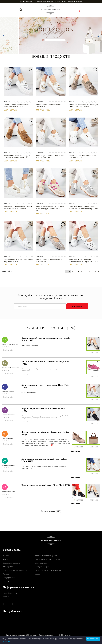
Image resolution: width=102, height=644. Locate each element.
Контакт (6, 574)
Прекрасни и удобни (30, 345)
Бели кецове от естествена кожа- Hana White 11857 (50, 157)
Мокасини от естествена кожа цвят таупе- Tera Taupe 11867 (83, 106)
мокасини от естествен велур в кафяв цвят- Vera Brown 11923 (17, 157)
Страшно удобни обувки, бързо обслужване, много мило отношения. (44, 370)
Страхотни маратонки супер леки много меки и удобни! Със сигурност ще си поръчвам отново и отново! (46, 417)
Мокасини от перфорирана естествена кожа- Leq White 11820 (83, 260)
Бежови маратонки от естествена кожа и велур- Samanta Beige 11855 (50, 208)
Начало (6, 556)
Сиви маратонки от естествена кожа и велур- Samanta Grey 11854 (83, 207)
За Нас (6, 559)
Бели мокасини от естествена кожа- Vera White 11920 (16, 106)
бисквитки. (6, 641)
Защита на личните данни (46, 556)
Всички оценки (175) (51, 511)
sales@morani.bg (10, 593)
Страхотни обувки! (29, 392)
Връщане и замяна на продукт (15, 570)
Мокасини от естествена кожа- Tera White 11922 (49, 106)
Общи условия (9, 578)
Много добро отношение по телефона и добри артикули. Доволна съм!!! (44, 467)
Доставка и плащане (11, 563)
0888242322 (8, 597)
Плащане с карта (42, 567)
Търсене (6, 581)
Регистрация (8, 567)
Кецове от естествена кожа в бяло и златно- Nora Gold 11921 (18, 207)
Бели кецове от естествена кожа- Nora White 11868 (83, 157)
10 (95, 271)
